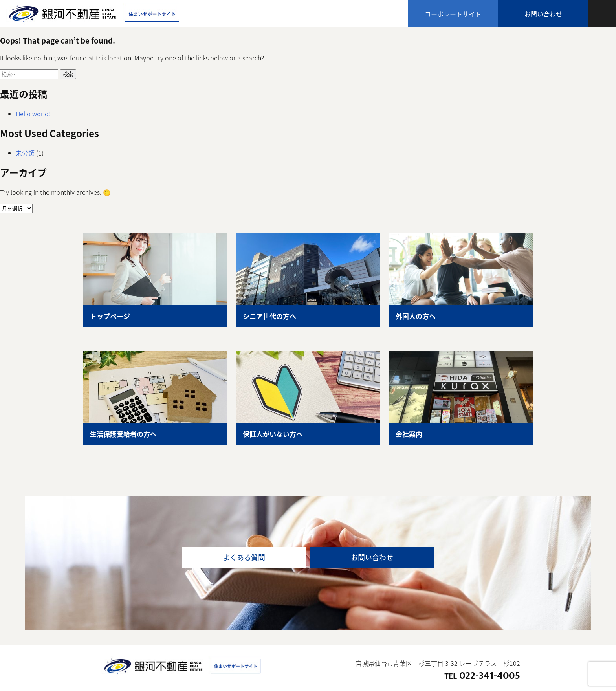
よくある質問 (244, 557)
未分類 (25, 153)
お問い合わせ (543, 14)
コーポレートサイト (453, 14)
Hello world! (33, 114)
